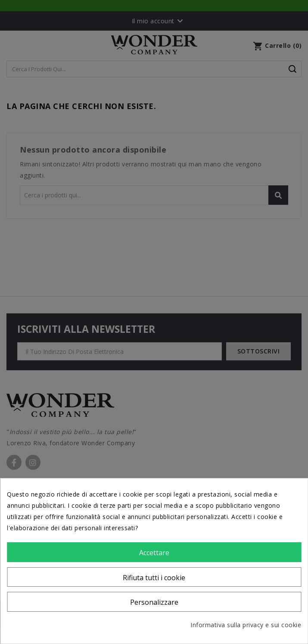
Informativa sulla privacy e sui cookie (246, 625)
